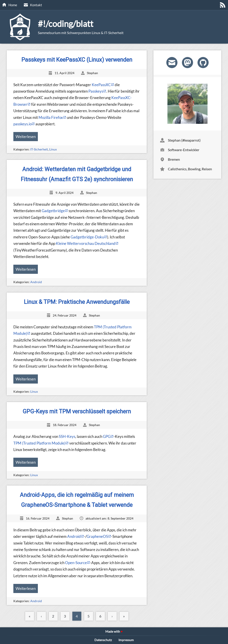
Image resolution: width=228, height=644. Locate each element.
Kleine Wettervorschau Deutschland (86, 243)
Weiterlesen (26, 137)
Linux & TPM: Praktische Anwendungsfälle (77, 302)
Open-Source (76, 563)
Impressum (126, 640)
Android (36, 282)
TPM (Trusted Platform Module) (39, 443)
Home (13, 5)
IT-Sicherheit (39, 149)
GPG (107, 436)
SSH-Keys (67, 436)
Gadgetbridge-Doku (87, 237)
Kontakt (36, 5)
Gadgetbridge (53, 211)
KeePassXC (101, 85)
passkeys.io (22, 124)
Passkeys (96, 91)
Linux (53, 149)
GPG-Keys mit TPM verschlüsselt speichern (77, 411)
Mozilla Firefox (51, 117)
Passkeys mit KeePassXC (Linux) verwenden (77, 60)
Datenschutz (103, 640)
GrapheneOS (97, 536)
